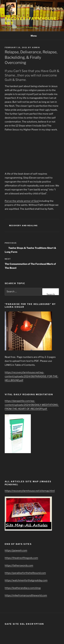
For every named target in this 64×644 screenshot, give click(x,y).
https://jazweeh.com (16, 550)
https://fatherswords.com (19, 565)
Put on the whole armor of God (22, 201)
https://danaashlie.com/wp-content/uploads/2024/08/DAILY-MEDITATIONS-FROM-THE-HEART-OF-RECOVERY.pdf (32, 405)
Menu (32, 36)
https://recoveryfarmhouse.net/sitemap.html (30, 491)
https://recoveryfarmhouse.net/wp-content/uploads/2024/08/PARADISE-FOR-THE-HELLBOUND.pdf (32, 376)
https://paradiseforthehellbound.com (25, 573)
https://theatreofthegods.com (21, 558)
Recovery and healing (23, 226)
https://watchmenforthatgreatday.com (26, 580)
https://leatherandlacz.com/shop (23, 588)
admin (36, 47)
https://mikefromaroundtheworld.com (26, 595)
